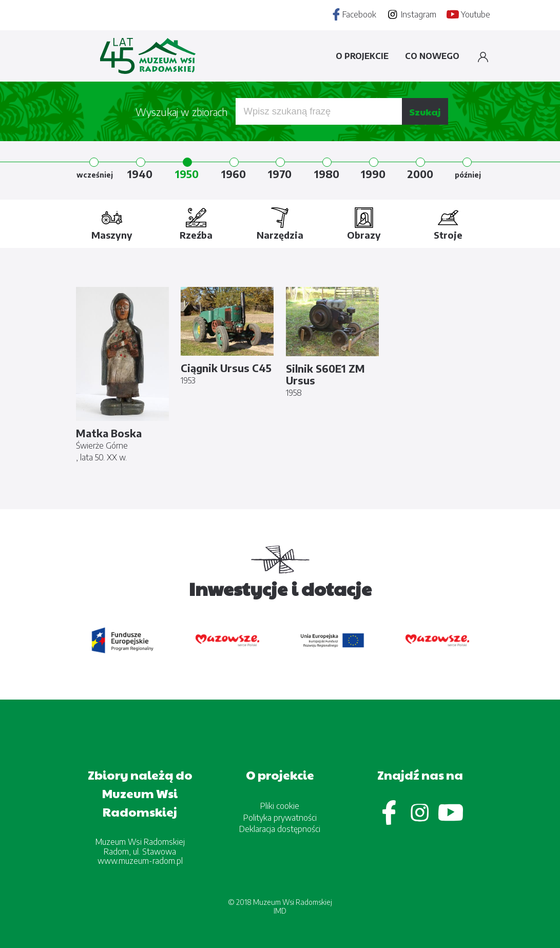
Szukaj (425, 112)
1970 (280, 173)
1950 (187, 173)
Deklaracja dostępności (280, 829)
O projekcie (362, 56)
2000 (420, 173)
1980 (327, 173)
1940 (140, 173)
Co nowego (432, 56)
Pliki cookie (280, 806)
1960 (234, 173)
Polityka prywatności (280, 818)
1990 (373, 173)
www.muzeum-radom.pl (140, 861)
